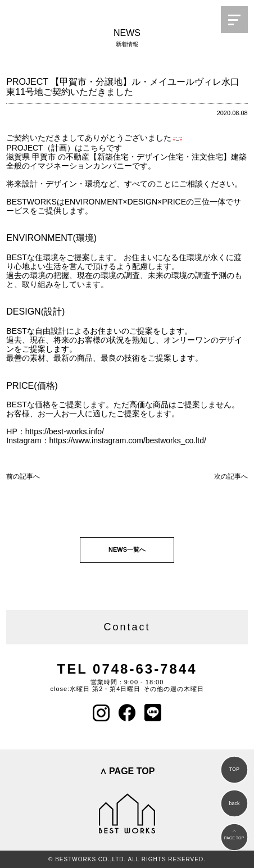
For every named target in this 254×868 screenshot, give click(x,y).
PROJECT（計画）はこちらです (64, 148)
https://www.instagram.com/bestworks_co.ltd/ (128, 440)
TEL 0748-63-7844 (127, 669)
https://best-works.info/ (65, 431)
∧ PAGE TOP (127, 771)
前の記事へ (23, 476)
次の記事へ (231, 476)
